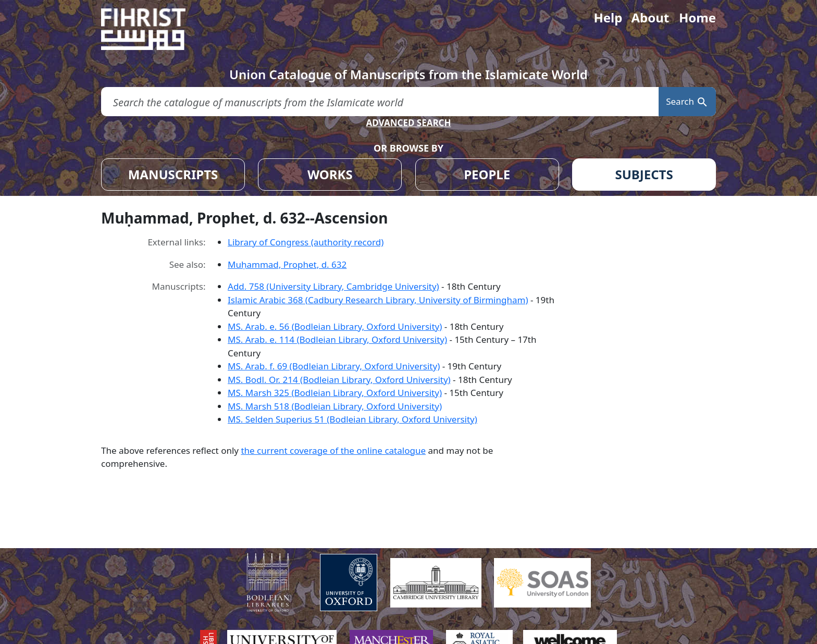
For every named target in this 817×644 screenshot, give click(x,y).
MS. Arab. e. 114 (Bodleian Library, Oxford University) (337, 339)
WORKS (330, 174)
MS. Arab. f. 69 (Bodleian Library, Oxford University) (334, 366)
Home (697, 17)
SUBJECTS (644, 174)
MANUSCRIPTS (173, 174)
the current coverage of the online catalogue (333, 450)
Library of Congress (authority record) (306, 242)
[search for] (380, 102)
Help (608, 17)
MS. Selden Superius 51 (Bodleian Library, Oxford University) (352, 419)
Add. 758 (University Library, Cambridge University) (333, 286)
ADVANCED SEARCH (408, 123)
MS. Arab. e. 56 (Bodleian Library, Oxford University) (335, 326)
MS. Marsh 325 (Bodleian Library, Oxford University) (335, 393)
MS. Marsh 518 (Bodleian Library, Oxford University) (335, 406)
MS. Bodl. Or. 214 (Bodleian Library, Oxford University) (339, 380)
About (650, 17)
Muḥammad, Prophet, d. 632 (287, 264)
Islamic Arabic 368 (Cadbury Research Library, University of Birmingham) (378, 300)
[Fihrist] (153, 29)
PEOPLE (487, 174)
